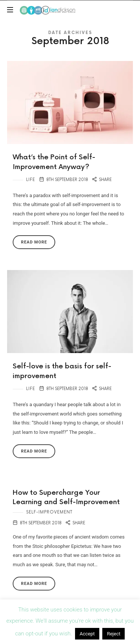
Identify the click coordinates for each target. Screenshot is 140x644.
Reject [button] (113, 634)
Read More (34, 242)
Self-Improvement (49, 512)
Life (31, 180)
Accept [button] (87, 634)
